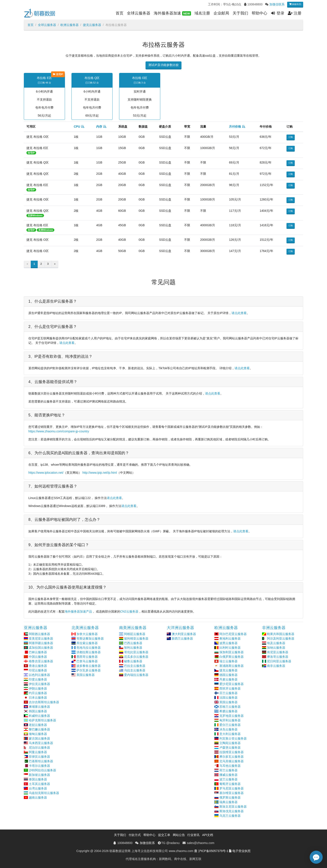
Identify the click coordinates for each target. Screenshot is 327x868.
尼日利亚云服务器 (279, 661)
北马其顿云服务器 (231, 761)
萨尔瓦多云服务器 (89, 670)
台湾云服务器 (38, 788)
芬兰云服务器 (228, 693)
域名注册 (202, 13)
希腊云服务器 (228, 711)
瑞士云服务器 (228, 661)
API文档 (208, 835)
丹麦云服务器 (228, 679)
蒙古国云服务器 (39, 738)
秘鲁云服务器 (133, 661)
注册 (295, 13)
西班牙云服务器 (230, 688)
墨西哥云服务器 (87, 657)
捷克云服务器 (92, 25)
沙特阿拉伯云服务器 (42, 770)
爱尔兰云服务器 (230, 725)
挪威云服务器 (228, 775)
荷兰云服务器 (228, 770)
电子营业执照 (241, 851)
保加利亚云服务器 (231, 652)
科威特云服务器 (39, 716)
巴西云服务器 (133, 643)
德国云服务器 (228, 675)
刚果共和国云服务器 (281, 634)
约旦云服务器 (38, 693)
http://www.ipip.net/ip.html (100, 473)
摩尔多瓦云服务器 (231, 757)
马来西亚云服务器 (41, 743)
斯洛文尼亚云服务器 (233, 807)
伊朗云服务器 (38, 688)
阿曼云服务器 (38, 752)
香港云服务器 (38, 666)
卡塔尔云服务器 (39, 766)
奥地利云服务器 (230, 639)
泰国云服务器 (38, 779)
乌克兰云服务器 (230, 816)
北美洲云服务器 (85, 628)
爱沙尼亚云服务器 (231, 684)
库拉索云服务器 (87, 643)
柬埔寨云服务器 (39, 707)
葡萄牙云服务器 (230, 784)
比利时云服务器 (230, 648)
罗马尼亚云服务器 (231, 788)
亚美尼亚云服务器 (41, 639)
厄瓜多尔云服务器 (136, 657)
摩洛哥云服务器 (278, 657)
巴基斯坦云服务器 (41, 761)
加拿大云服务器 (87, 634)
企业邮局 (221, 13)
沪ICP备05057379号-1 (213, 851)
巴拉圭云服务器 (135, 666)
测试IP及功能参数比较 (163, 65)
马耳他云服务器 (230, 766)
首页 (120, 13)
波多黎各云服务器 (89, 666)
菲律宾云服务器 (39, 757)
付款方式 (135, 835)
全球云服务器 (139, 13)
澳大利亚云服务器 (184, 634)
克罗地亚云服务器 (231, 716)
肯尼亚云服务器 (278, 652)
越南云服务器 (38, 797)
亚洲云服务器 (36, 628)
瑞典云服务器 (228, 802)
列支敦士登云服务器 (233, 738)
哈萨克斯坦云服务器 (42, 720)
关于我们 (240, 13)
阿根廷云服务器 (135, 634)
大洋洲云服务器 (180, 628)
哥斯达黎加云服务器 (90, 639)
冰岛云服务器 (228, 729)
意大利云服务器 (230, 734)
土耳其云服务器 (39, 784)
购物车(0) (295, 4)
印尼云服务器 (38, 670)
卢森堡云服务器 (230, 748)
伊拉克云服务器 (39, 684)
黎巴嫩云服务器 (39, 729)
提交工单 (164, 835)
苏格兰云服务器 (230, 707)
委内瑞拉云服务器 (136, 675)
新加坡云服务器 (39, 775)
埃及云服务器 (276, 643)
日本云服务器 (38, 698)
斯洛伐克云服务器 (231, 811)
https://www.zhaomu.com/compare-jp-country (59, 431)
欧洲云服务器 (70, 25)
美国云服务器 (86, 675)
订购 (291, 137)
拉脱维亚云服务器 (231, 752)
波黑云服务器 (228, 643)
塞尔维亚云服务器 (231, 793)
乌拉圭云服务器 (135, 670)
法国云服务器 (228, 698)
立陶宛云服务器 (230, 743)
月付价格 (235, 127)
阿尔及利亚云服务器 (281, 639)
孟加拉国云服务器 (41, 648)
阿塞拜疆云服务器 (41, 643)
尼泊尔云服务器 (39, 748)
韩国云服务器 (38, 711)
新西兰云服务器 (182, 639)
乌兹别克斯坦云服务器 (44, 793)
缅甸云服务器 (38, 734)
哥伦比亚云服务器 (136, 652)
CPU (77, 127)
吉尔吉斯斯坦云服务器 (44, 702)
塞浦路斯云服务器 (231, 666)
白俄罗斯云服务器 (231, 657)
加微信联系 (277, 4)
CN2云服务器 (129, 611)
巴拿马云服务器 (87, 661)
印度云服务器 (38, 679)
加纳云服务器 (276, 648)
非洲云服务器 (274, 628)
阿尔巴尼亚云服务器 (233, 634)
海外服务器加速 (172, 13)
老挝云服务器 (38, 725)
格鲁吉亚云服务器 (41, 661)
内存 (99, 127)
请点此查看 (239, 313)
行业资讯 (193, 835)
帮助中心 (259, 13)
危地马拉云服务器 (89, 648)
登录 (278, 13)
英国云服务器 (228, 702)
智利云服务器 (133, 648)
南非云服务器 (276, 666)
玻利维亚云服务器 (136, 639)
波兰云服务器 (228, 779)
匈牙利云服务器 (230, 720)
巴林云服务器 (38, 652)
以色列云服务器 (39, 675)
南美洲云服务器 (133, 628)
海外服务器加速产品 (78, 611)
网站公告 (179, 835)
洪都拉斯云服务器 (89, 652)
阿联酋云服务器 (39, 634)
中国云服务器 (38, 657)
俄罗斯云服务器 (230, 797)
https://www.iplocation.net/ (46, 473)
